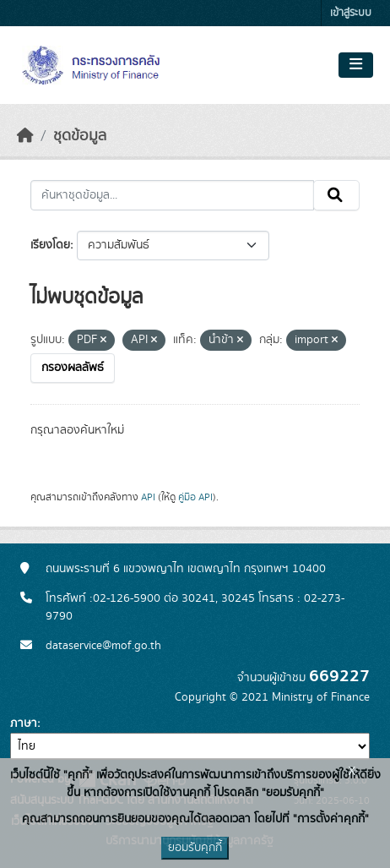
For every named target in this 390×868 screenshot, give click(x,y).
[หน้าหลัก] (25, 136)
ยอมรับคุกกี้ (195, 848)
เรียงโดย (50, 245)
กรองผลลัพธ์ (73, 368)
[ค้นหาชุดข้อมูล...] (172, 195)
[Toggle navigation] (356, 65)
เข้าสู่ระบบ (351, 13)
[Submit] (336, 195)
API (148, 497)
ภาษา (24, 723)
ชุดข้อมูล (80, 136)
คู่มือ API (195, 497)
